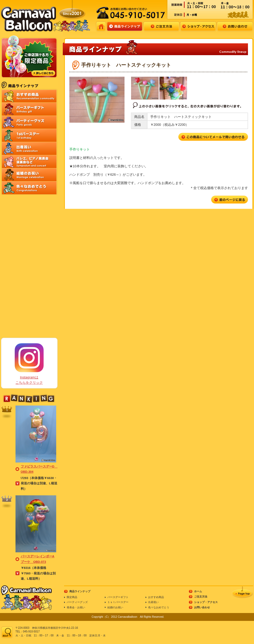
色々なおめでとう (159, 607)
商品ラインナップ (80, 591)
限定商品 (72, 597)
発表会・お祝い (76, 607)
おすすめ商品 (156, 597)
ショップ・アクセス (206, 602)
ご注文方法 (201, 597)
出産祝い (153, 602)
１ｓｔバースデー (118, 602)
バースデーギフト (118, 597)
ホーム (198, 591)
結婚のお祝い (115, 607)
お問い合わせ (202, 607)
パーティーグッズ (77, 602)
